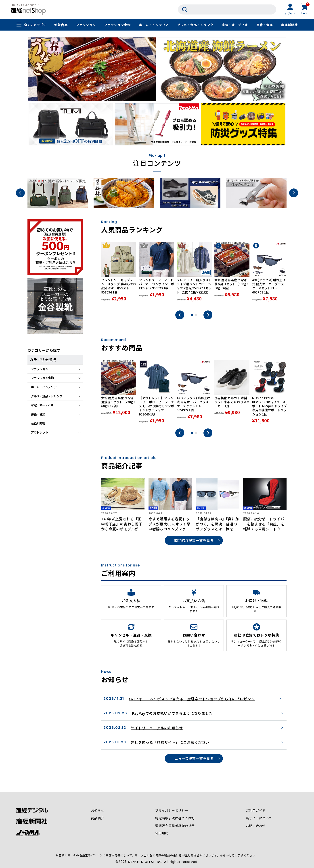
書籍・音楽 (265, 25)
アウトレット (39, 432)
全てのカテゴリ (35, 25)
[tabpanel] (119, 274)
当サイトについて (259, 818)
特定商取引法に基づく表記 (175, 818)
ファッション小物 (117, 25)
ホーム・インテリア (154, 25)
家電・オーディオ (235, 25)
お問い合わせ (256, 826)
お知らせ (97, 811)
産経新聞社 (289, 25)
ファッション (86, 25)
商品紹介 (97, 818)
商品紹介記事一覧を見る (194, 540)
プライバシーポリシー (172, 811)
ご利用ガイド (256, 811)
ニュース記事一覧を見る (194, 758)
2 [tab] (196, 315)
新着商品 (61, 25)
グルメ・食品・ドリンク (195, 25)
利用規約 (162, 833)
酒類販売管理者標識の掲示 (175, 826)
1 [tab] (192, 315)
